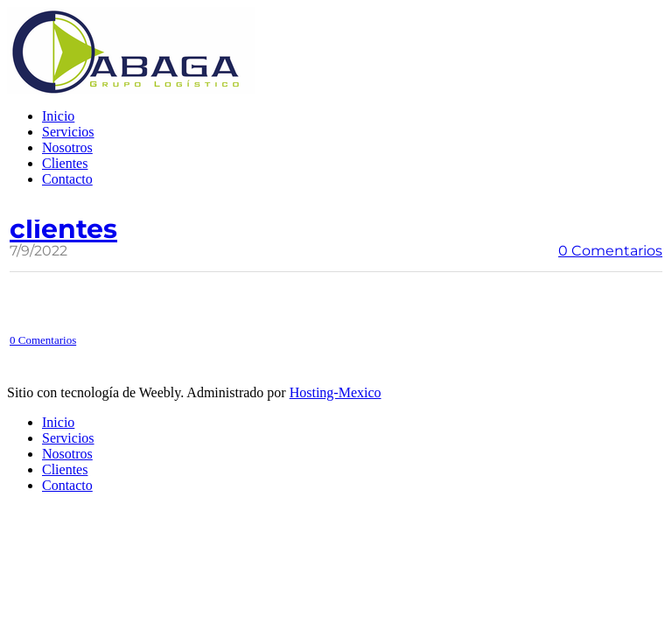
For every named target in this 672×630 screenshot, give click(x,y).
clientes (63, 229)
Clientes (65, 163)
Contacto (67, 179)
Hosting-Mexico (336, 392)
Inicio (58, 116)
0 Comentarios (610, 251)
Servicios (68, 132)
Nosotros (67, 147)
